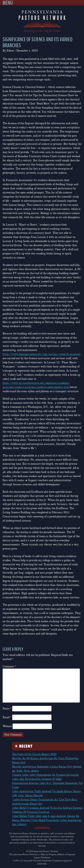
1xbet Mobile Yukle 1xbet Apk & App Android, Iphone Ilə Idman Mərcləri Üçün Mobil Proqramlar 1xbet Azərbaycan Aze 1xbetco (47, 820)
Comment (9, 667)
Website (7, 726)
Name (7, 709)
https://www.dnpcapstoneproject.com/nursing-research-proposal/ (42, 354)
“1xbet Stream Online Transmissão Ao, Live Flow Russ (45, 800)
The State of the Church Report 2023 (34, 754)
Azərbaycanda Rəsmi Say (27, 804)
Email (7, 717)
